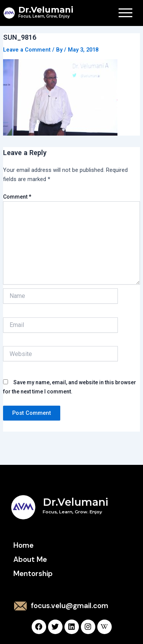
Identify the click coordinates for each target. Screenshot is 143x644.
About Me (30, 559)
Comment (17, 197)
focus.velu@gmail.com (70, 606)
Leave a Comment (27, 50)
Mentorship (33, 574)
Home (23, 545)
